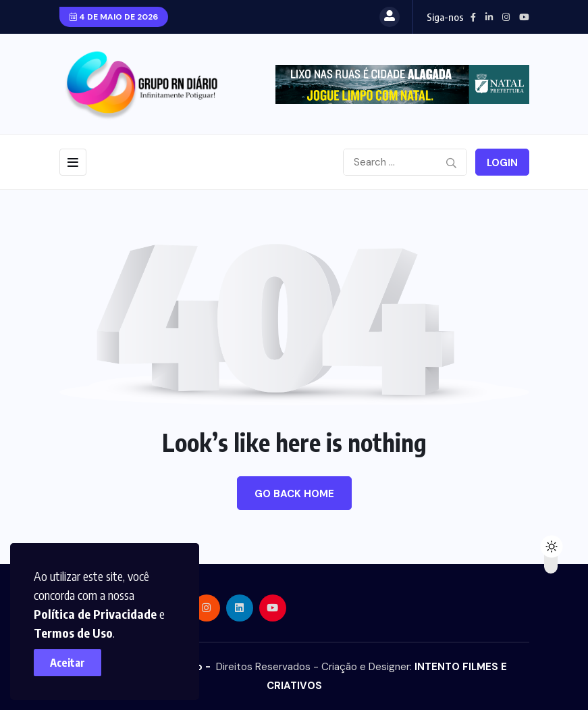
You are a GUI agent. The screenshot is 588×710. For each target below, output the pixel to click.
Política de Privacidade (95, 614)
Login (502, 163)
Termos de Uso (73, 633)
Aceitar (68, 663)
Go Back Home (294, 494)
